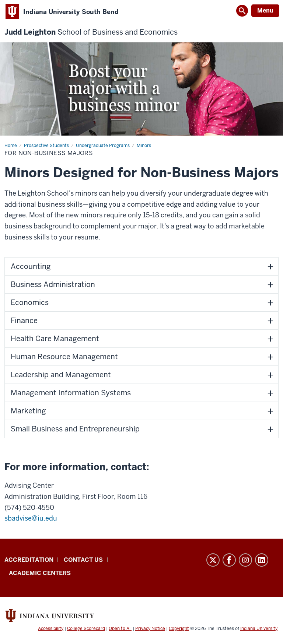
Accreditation (29, 560)
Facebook (229, 560)
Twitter (213, 560)
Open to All (120, 629)
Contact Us (83, 560)
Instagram (245, 560)
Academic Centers (40, 573)
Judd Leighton (91, 32)
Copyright (179, 629)
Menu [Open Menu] (265, 10)
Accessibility (51, 629)
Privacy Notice (150, 629)
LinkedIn (262, 560)
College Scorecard (86, 629)
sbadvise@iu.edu (31, 518)
